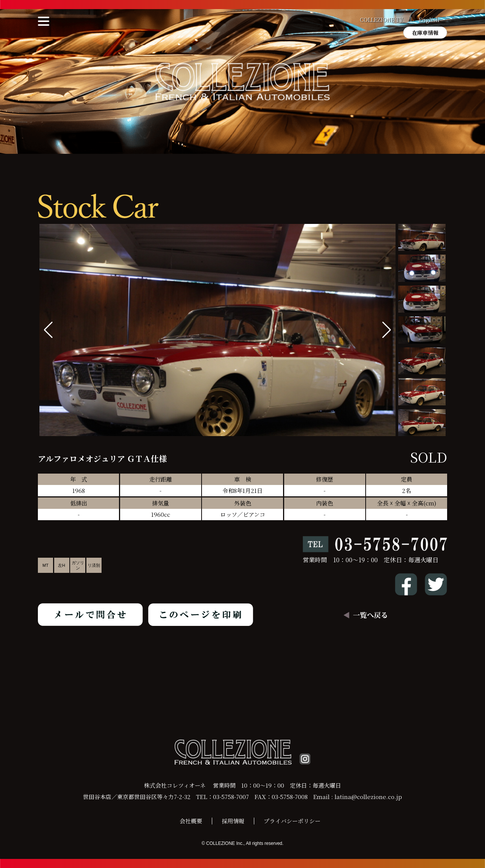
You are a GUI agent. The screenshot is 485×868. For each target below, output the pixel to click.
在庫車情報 (425, 33)
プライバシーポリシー (292, 821)
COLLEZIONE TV (382, 20)
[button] (387, 330)
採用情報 (233, 821)
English (429, 20)
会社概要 (191, 821)
